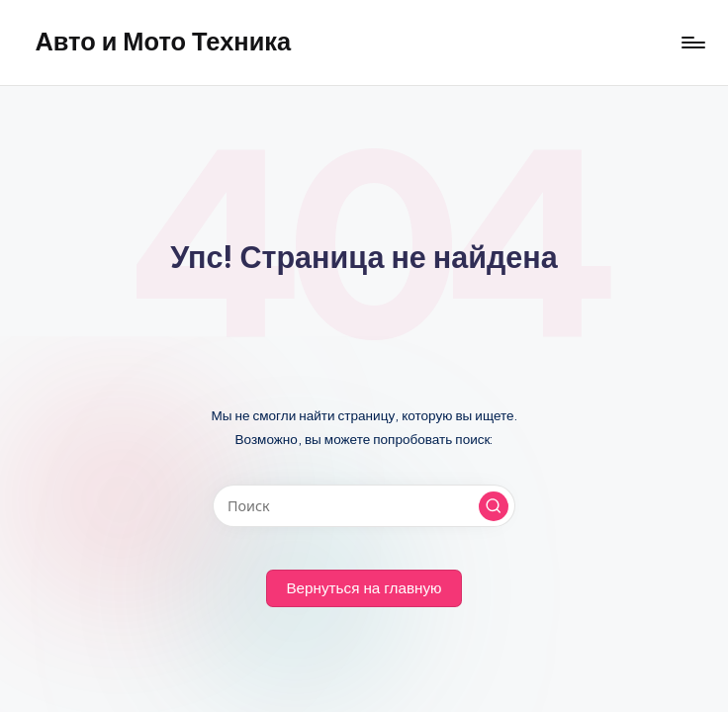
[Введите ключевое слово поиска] (364, 506)
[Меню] (692, 43)
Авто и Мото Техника (163, 42)
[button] (494, 506)
